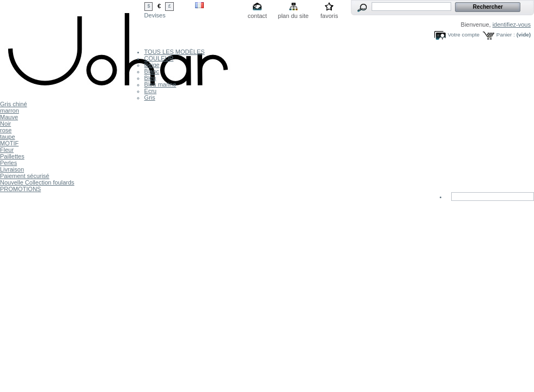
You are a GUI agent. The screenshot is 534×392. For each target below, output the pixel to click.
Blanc (152, 71)
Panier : (506, 35)
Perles (8, 163)
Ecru (151, 91)
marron (10, 111)
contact (257, 16)
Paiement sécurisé (25, 176)
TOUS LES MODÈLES (175, 52)
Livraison (12, 169)
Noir (5, 124)
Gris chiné (14, 104)
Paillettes (12, 156)
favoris (329, 16)
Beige (152, 65)
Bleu (150, 78)
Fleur (7, 150)
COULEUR (159, 58)
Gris (150, 97)
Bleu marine (160, 84)
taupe (8, 137)
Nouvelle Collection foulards (37, 182)
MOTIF (9, 143)
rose (6, 130)
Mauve (9, 117)
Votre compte (464, 35)
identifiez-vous (512, 24)
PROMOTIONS (20, 189)
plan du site (293, 16)
